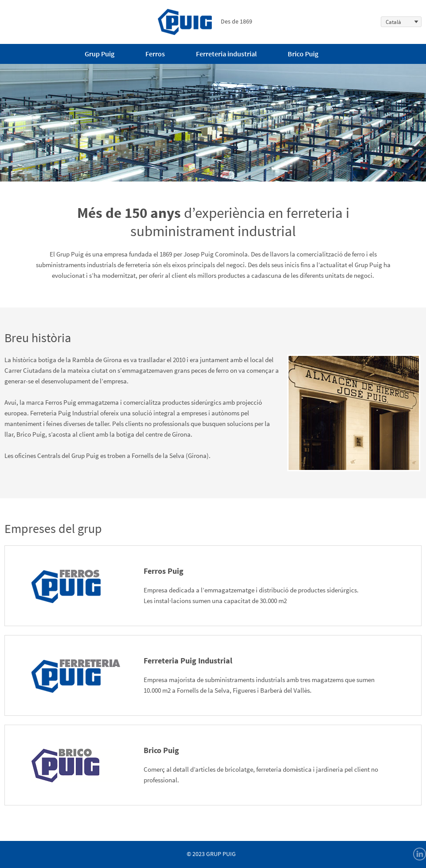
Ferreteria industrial (226, 54)
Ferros (155, 54)
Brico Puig (303, 54)
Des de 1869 (205, 21)
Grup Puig (100, 54)
